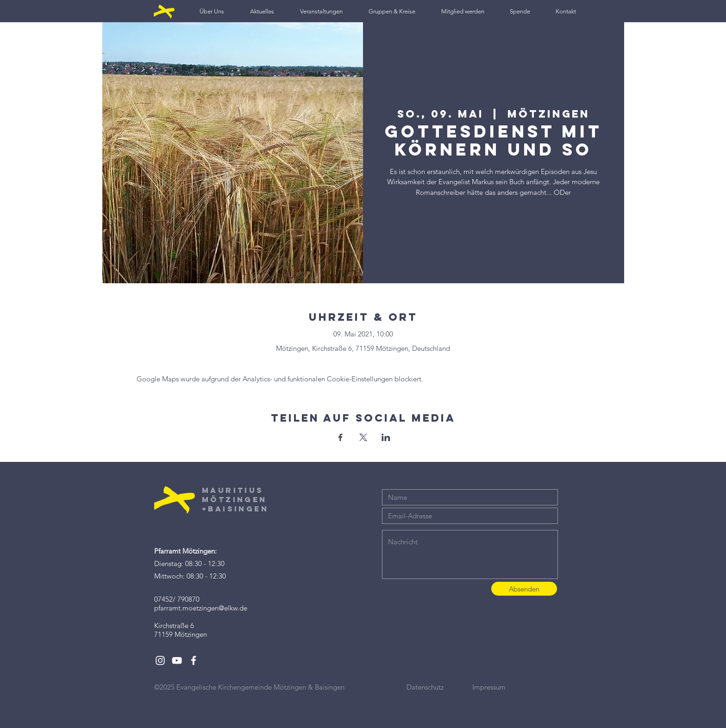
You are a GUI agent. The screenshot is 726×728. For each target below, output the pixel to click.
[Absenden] (524, 589)
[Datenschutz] (439, 687)
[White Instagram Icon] (160, 660)
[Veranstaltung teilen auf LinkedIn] (386, 437)
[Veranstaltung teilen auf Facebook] (341, 437)
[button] (212, 12)
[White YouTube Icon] (177, 660)
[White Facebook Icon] (194, 660)
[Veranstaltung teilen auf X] (363, 437)
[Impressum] (505, 687)
